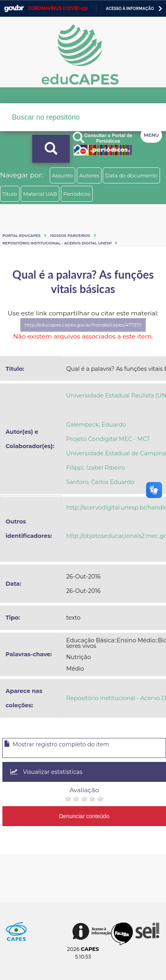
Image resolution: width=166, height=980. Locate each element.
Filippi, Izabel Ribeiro (95, 468)
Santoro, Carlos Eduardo (100, 482)
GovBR (14, 9)
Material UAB (40, 194)
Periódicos (77, 194)
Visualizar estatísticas (46, 772)
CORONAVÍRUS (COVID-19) (58, 8)
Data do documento (131, 175)
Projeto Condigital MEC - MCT (108, 439)
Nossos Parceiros (70, 235)
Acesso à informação (130, 9)
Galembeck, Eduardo (96, 425)
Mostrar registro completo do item (57, 744)
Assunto (63, 175)
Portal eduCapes (21, 235)
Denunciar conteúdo (84, 816)
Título (10, 194)
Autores (89, 175)
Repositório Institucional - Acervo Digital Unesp (57, 243)
